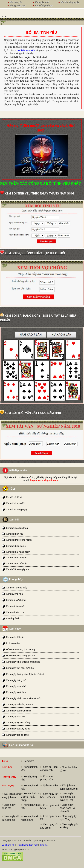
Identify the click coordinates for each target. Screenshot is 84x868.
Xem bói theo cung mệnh (19, 540)
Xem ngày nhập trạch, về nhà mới (23, 698)
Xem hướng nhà (14, 594)
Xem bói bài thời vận (16, 563)
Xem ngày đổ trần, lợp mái (20, 704)
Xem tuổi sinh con (15, 612)
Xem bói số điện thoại (17, 528)
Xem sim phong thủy (17, 588)
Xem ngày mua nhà (16, 686)
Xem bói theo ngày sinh (18, 569)
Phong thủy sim (17, 5)
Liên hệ (44, 845)
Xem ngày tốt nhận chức (19, 711)
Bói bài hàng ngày (70, 2)
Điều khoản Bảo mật (27, 845)
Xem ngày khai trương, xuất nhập (23, 662)
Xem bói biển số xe (16, 546)
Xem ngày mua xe (15, 716)
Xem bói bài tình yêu (17, 557)
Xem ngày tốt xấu (15, 637)
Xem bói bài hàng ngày (18, 552)
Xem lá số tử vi (14, 497)
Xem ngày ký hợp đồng (18, 722)
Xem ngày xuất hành (17, 692)
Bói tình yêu (16, 2)
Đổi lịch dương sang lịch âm (20, 656)
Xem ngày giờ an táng (17, 735)
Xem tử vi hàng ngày (17, 509)
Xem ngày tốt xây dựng (18, 729)
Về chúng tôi (8, 845)
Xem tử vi (29, 761)
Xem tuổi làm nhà (15, 606)
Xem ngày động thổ (16, 680)
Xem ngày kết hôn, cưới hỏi (20, 668)
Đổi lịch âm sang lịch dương (20, 649)
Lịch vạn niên (13, 643)
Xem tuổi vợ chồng (16, 600)
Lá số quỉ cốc (13, 619)
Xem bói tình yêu (15, 534)
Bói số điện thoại (44, 5)
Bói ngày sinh (42, 2)
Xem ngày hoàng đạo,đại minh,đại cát (25, 674)
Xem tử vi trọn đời (15, 503)
